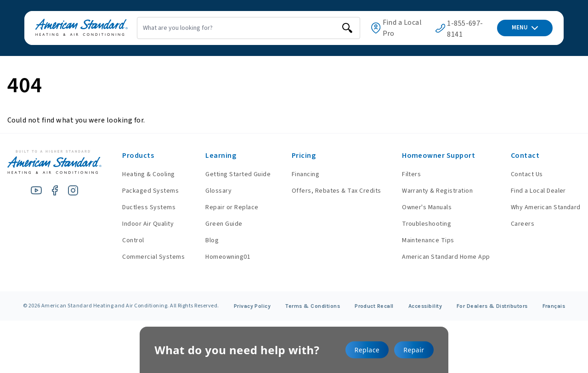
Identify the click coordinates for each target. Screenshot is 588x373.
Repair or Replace (225, 207)
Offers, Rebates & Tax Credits (332, 191)
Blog (205, 240)
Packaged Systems (141, 191)
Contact (525, 156)
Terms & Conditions (313, 306)
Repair (414, 350)
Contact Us (527, 174)
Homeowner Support (436, 156)
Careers (523, 224)
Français (554, 306)
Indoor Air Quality (139, 224)
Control (124, 240)
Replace (367, 350)
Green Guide (217, 224)
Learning (214, 156)
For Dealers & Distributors (492, 306)
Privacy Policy (252, 306)
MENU (525, 28)
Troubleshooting (424, 224)
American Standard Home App (444, 257)
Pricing (299, 156)
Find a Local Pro (395, 28)
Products (129, 156)
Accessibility (425, 306)
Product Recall (374, 306)
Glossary (212, 191)
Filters (409, 174)
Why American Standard (546, 207)
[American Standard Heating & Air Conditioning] (71, 28)
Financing (301, 174)
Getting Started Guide (231, 174)
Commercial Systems (144, 257)
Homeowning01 (221, 257)
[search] (339, 28)
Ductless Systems (140, 207)
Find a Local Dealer (538, 191)
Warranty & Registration (435, 191)
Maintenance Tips (426, 240)
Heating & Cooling (139, 174)
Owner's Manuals (424, 207)
